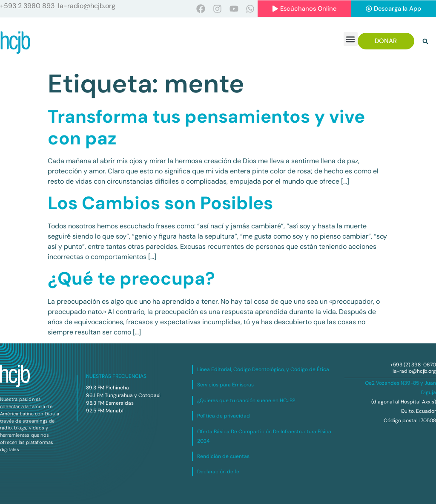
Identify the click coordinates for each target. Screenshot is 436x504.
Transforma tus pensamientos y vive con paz (206, 128)
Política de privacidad (224, 416)
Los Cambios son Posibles (160, 203)
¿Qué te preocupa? (131, 279)
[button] (351, 39)
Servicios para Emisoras (225, 385)
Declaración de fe (218, 472)
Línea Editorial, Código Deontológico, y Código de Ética (263, 369)
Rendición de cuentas (223, 456)
